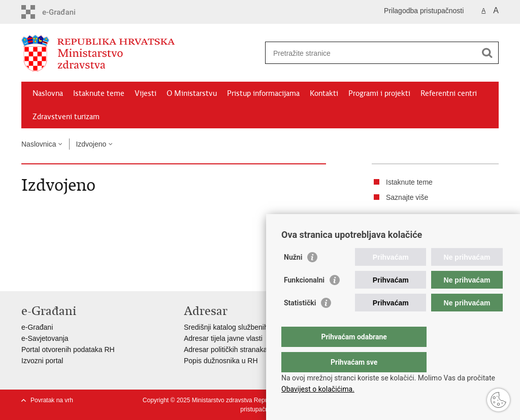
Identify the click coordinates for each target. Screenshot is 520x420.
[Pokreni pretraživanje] (487, 53)
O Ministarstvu (192, 93)
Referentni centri (449, 93)
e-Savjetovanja (45, 338)
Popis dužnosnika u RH (221, 361)
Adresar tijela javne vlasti (223, 338)
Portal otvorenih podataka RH (68, 349)
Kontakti (324, 93)
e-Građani (37, 327)
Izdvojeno (91, 144)
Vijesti (145, 93)
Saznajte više (407, 197)
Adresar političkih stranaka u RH (235, 349)
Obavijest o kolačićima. (318, 389)
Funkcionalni (304, 300)
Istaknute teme (99, 93)
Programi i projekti (379, 93)
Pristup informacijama (263, 93)
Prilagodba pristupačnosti (424, 11)
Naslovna (48, 93)
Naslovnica (39, 144)
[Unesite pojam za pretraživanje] (371, 53)
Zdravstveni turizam (66, 117)
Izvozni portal (42, 361)
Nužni (293, 277)
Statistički (300, 323)
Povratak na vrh (52, 400)
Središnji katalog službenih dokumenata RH (253, 327)
